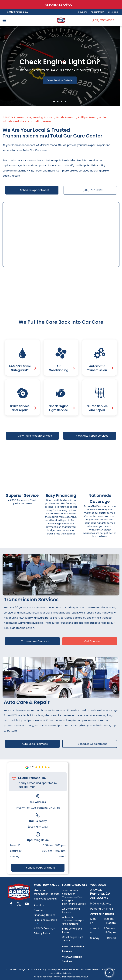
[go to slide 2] (58, 102)
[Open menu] (4, 20)
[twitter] (19, 904)
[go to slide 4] (65, 102)
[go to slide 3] (62, 102)
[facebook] (11, 904)
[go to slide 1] (54, 102)
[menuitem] (83, 12)
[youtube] (27, 904)
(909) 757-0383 (38, 827)
